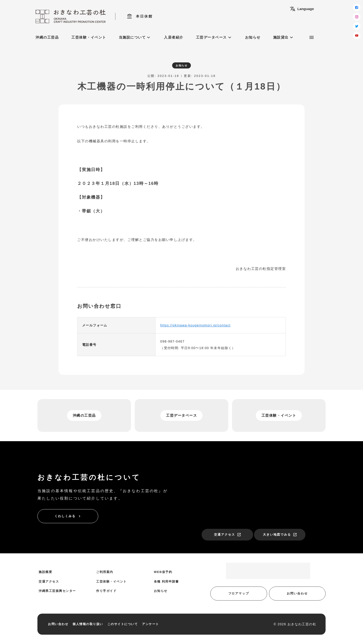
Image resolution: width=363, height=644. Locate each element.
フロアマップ (239, 593)
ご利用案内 (105, 572)
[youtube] (357, 36)
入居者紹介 (174, 37)
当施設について (135, 37)
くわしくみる (68, 516)
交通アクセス (228, 535)
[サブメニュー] (312, 37)
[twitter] (357, 26)
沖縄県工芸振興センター (57, 591)
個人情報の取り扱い (88, 624)
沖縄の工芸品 (47, 37)
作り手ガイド (106, 591)
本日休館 (140, 16)
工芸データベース (214, 37)
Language (302, 9)
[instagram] (357, 17)
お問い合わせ (297, 593)
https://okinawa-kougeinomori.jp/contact (195, 325)
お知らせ (253, 37)
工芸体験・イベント (89, 37)
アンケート (151, 624)
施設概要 (45, 572)
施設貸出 (284, 37)
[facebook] (357, 7)
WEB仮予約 (163, 572)
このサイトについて (123, 624)
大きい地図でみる (280, 535)
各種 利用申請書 (166, 581)
